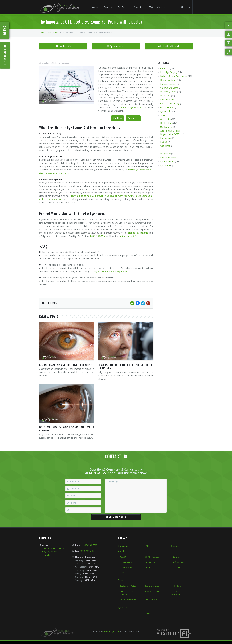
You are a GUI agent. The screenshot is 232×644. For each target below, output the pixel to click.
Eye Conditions (167, 161)
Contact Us (63, 46)
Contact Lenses (168, 84)
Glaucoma (165, 146)
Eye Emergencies (168, 92)
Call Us (5, 31)
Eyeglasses (165, 154)
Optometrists (167, 107)
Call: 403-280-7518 (169, 46)
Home (42, 33)
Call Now (117, 118)
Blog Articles (52, 33)
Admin (47, 63)
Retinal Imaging (168, 100)
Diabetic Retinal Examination (174, 76)
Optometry (165, 119)
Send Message (116, 517)
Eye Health (165, 111)
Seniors (164, 115)
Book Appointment (5, 55)
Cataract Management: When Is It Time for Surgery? (65, 365)
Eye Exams (165, 96)
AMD (163, 150)
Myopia (164, 142)
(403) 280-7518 (99, 473)
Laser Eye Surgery (169, 72)
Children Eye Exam (169, 88)
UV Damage (166, 127)
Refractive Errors (168, 158)
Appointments (116, 46)
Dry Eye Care (166, 123)
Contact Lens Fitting (170, 104)
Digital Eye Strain (168, 80)
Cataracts (165, 68)
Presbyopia (166, 138)
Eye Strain (165, 165)
